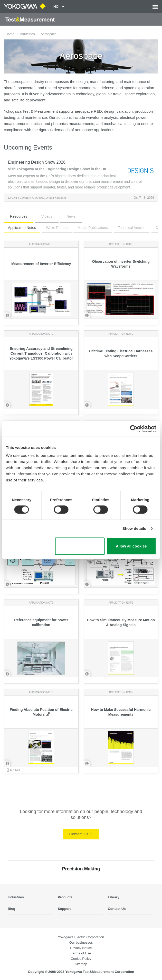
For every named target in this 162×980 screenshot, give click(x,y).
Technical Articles (132, 228)
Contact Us (80, 834)
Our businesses (81, 942)
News (71, 216)
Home (10, 34)
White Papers (57, 228)
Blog (11, 909)
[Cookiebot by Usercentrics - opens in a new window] (134, 429)
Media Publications (93, 228)
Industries (27, 34)
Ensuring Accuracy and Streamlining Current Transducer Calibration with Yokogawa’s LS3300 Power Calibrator (41, 353)
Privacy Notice (81, 948)
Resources (19, 216)
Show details (134, 528)
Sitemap (81, 964)
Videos (47, 216)
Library (114, 897)
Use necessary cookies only (80, 546)
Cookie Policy (81, 959)
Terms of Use (81, 953)
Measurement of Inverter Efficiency (41, 264)
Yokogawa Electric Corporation (81, 937)
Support (64, 909)
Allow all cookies (131, 546)
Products (65, 897)
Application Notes (22, 228)
